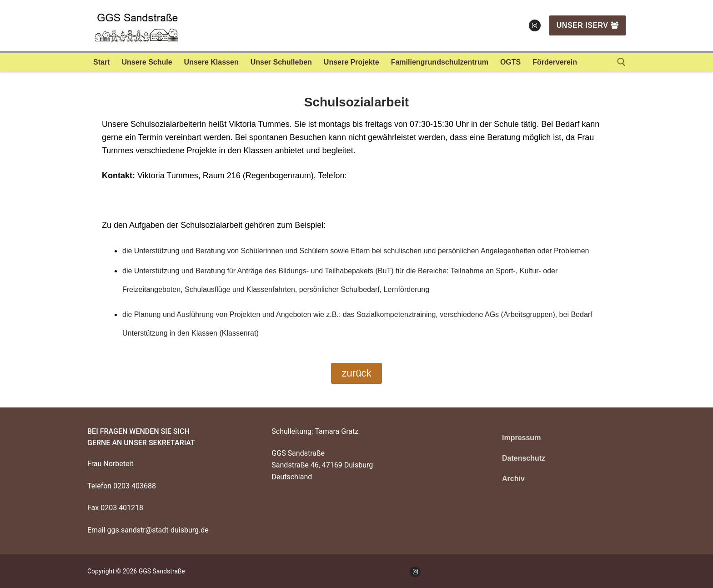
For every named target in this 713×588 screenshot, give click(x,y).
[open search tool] (621, 62)
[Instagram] (535, 25)
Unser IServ (587, 25)
